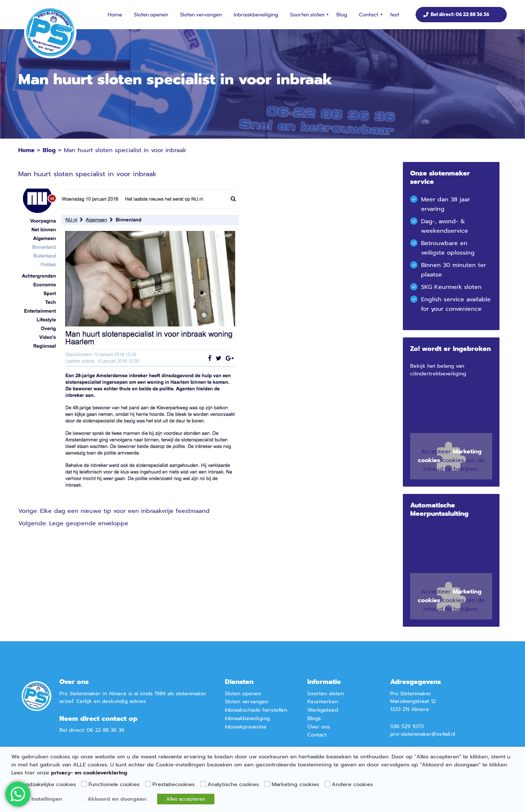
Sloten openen (151, 14)
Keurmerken (323, 702)
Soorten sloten (310, 15)
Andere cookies (352, 784)
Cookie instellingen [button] (37, 799)
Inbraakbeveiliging (256, 14)
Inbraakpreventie (246, 727)
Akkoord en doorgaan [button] (117, 799)
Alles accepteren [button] (186, 799)
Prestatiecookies (174, 784)
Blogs (314, 718)
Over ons (319, 727)
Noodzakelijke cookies (47, 784)
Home (115, 14)
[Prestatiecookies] (148, 784)
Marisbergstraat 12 (413, 701)
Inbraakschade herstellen (256, 710)
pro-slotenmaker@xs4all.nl (423, 734)
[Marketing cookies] (267, 784)
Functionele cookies (114, 784)
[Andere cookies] (327, 784)
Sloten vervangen (201, 14)
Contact (371, 15)
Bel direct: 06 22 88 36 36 (460, 14)
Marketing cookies (295, 784)
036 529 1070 (407, 726)
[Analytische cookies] (203, 784)
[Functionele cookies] (84, 784)
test (395, 14)
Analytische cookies (233, 784)
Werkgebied (323, 710)
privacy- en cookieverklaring (89, 773)
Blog (342, 14)
